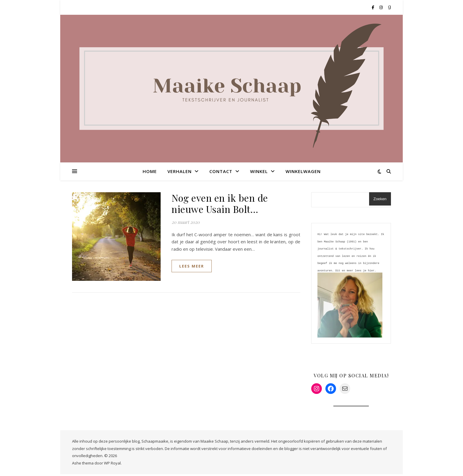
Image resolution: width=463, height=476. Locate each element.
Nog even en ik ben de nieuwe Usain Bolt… (220, 203)
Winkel (259, 171)
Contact (221, 171)
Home (150, 171)
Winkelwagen (303, 171)
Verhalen (180, 171)
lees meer (192, 266)
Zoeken (380, 199)
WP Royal (112, 465)
